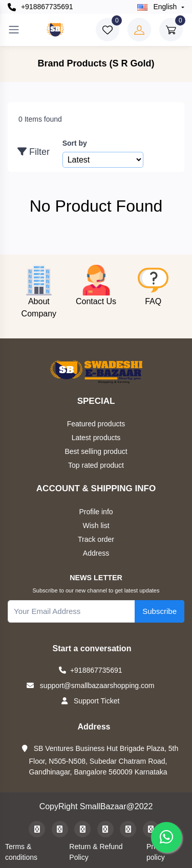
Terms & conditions (21, 852)
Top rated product (96, 465)
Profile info (96, 512)
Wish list (96, 526)
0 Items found (40, 119)
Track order (96, 539)
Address (96, 553)
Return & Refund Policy (96, 852)
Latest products (96, 438)
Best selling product (96, 451)
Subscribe (159, 611)
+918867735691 (40, 7)
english (158, 7)
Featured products (96, 424)
